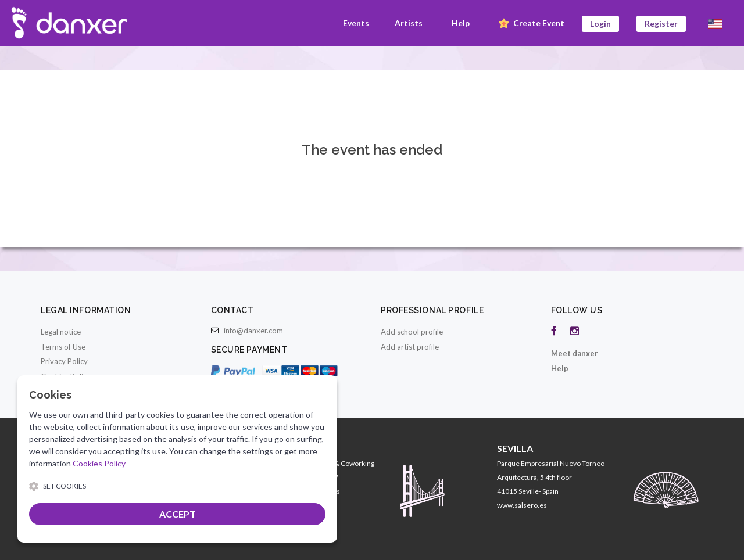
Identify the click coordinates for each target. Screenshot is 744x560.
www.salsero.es (522, 505)
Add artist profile (410, 347)
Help (461, 23)
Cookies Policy (99, 463)
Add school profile (412, 332)
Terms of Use (63, 347)
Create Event (530, 24)
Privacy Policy (64, 361)
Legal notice (61, 332)
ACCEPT (178, 514)
